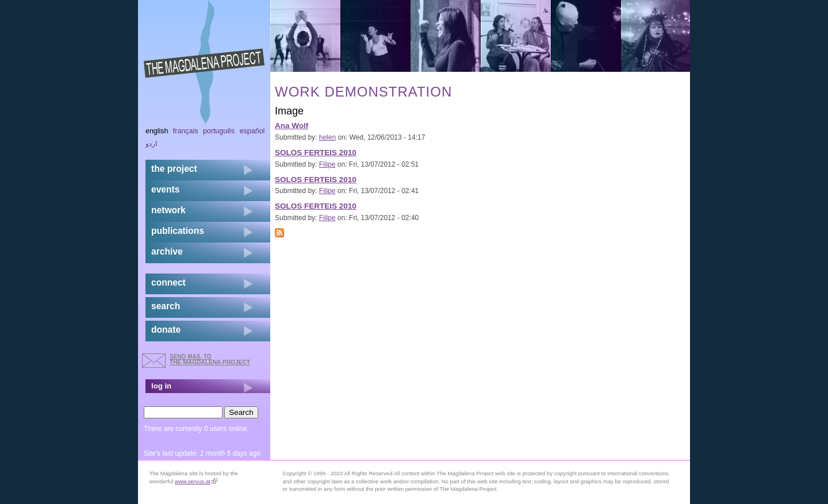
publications (178, 231)
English (157, 131)
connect (168, 282)
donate (166, 330)
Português (219, 131)
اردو (151, 144)
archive (167, 251)
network (168, 210)
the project (174, 169)
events (165, 189)
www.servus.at (196, 481)
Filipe (327, 164)
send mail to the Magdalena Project (210, 359)
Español (252, 131)
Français (186, 131)
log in (161, 386)
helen (327, 137)
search (166, 306)
